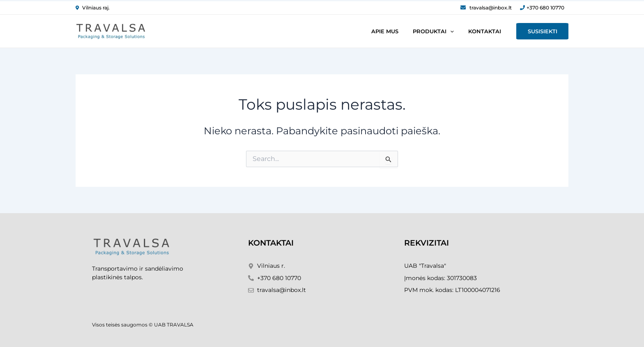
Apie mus (406, 31)
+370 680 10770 (545, 8)
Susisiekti (545, 31)
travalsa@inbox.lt (491, 8)
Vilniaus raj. (96, 8)
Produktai (448, 31)
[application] (465, 31)
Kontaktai (494, 31)
